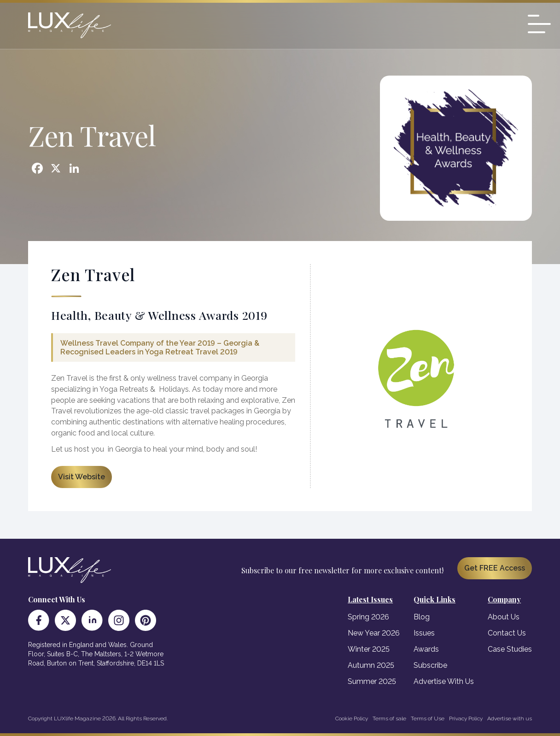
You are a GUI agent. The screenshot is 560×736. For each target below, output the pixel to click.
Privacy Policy (466, 718)
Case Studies (510, 649)
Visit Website (82, 477)
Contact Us (507, 633)
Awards (426, 649)
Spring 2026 (368, 617)
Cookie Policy (352, 718)
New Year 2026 (374, 633)
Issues (424, 633)
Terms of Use (428, 718)
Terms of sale (389, 718)
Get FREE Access (495, 568)
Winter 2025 (369, 649)
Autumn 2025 (371, 665)
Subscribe (430, 665)
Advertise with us (510, 718)
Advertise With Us (444, 681)
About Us (504, 617)
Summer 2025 (372, 681)
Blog (422, 617)
